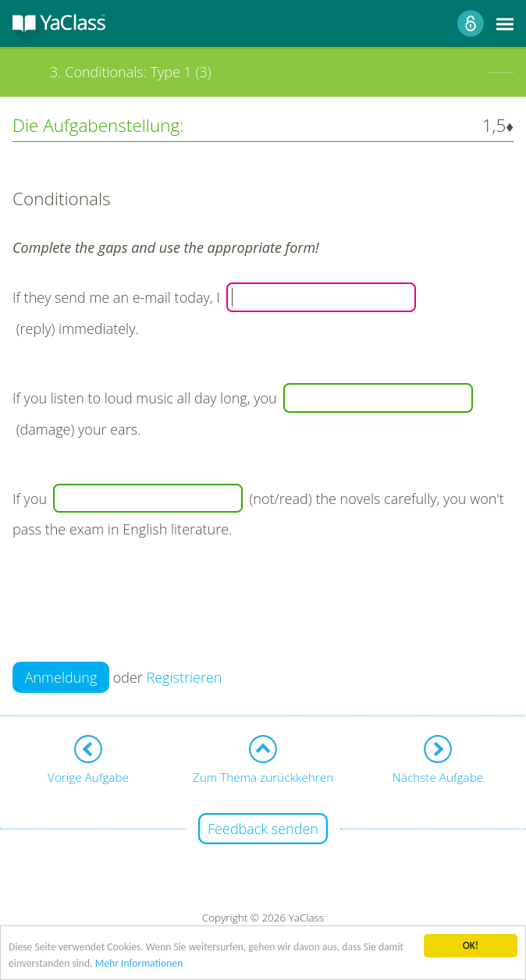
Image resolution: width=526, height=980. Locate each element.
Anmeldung (61, 677)
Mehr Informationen (139, 964)
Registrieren (185, 677)
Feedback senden (263, 829)
